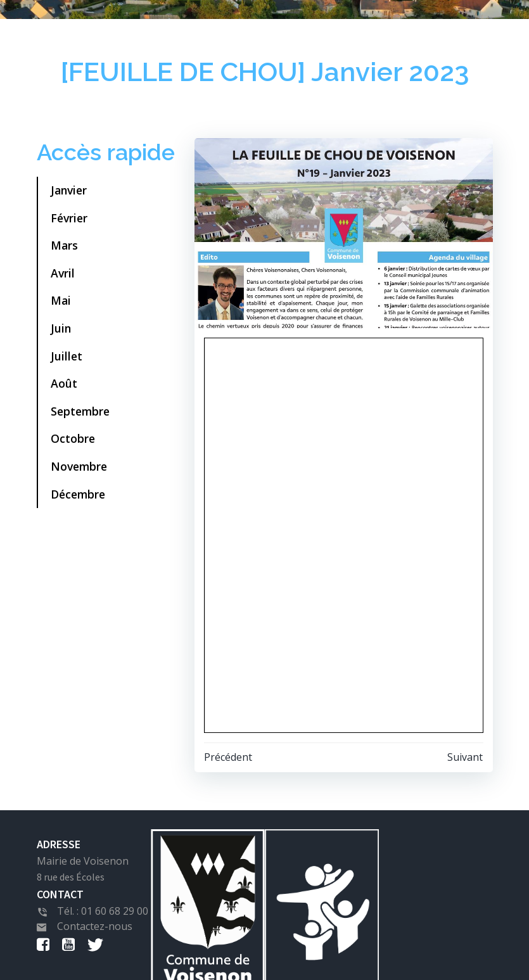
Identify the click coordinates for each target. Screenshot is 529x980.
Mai (61, 300)
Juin (61, 328)
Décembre (78, 494)
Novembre (79, 466)
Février (69, 218)
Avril (63, 273)
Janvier (69, 190)
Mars (64, 245)
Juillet (67, 356)
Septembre (80, 411)
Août (64, 383)
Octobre (73, 438)
